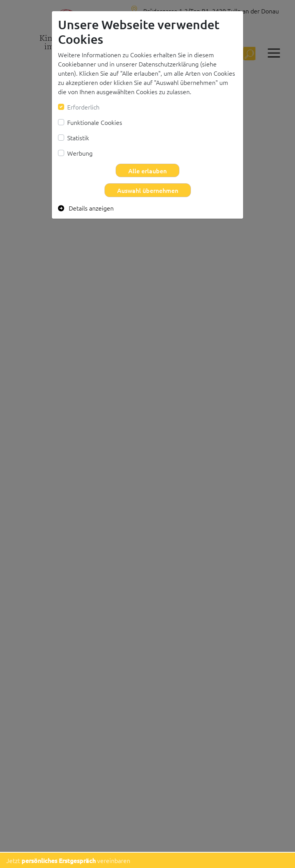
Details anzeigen (86, 208)
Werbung (80, 153)
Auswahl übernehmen (148, 190)
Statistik (78, 138)
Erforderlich (83, 107)
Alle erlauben (147, 171)
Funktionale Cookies (95, 122)
